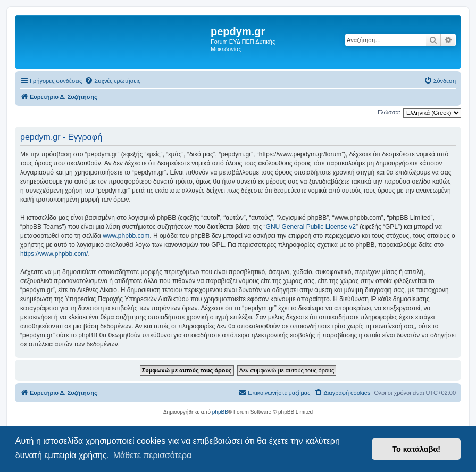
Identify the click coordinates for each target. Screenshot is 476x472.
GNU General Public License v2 (311, 227)
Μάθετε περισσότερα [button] (153, 455)
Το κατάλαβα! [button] (416, 449)
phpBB (220, 412)
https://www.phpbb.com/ (54, 254)
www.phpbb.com (126, 236)
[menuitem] (112, 81)
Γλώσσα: (389, 112)
